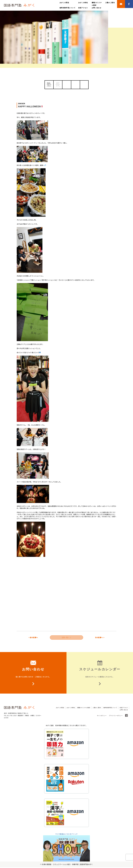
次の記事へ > (100, 638)
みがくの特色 (83, 3)
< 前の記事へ (33, 638)
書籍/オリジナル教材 (84, 708)
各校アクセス (83, 8)
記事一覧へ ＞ (67, 638)
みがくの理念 (64, 3)
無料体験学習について (68, 8)
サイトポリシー (102, 716)
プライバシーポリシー (116, 716)
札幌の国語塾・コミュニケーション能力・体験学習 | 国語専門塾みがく (67, 865)
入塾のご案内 (110, 3)
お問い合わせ (96, 8)
